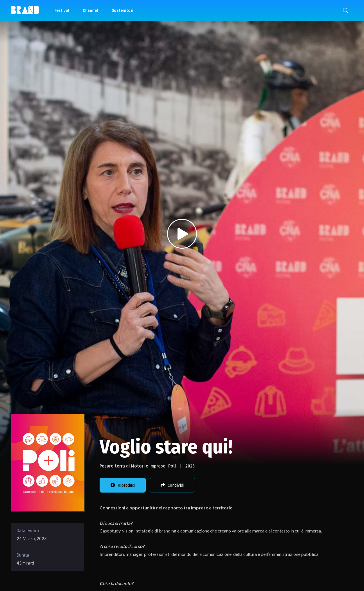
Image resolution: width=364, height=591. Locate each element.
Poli (172, 466)
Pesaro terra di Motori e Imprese (132, 466)
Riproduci (123, 485)
